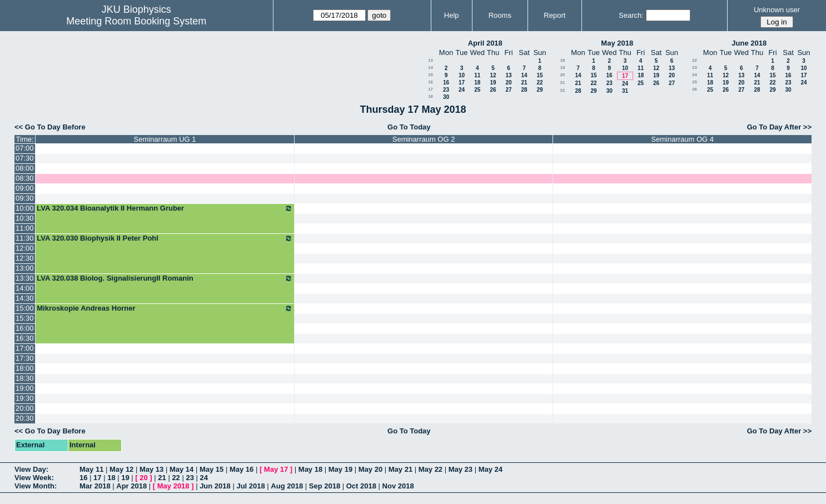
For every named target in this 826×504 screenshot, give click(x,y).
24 (462, 90)
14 (431, 68)
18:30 (25, 378)
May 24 (491, 469)
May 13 (151, 469)
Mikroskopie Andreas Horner (165, 308)
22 (539, 83)
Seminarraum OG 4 (682, 139)
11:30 (25, 238)
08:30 (25, 178)
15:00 (25, 308)
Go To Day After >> (779, 127)
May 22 (431, 469)
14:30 (25, 298)
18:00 (25, 368)
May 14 (181, 469)
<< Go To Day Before (50, 127)
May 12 (121, 469)
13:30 (25, 278)
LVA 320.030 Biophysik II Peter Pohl (165, 238)
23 (446, 90)
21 (524, 83)
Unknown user (777, 10)
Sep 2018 (325, 486)
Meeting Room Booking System (136, 21)
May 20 (370, 469)
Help (452, 15)
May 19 (340, 469)
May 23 (461, 469)
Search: (631, 15)
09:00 (25, 188)
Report (554, 15)
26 (493, 90)
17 (462, 83)
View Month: (36, 486)
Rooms (500, 15)
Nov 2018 (398, 486)
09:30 (25, 198)
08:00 (25, 168)
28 (524, 90)
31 (625, 91)
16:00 (25, 328)
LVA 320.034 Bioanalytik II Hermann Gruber (165, 208)
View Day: (31, 469)
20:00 (25, 408)
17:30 (25, 358)
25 (477, 90)
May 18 (310, 469)
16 (431, 82)
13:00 (25, 268)
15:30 (25, 318)
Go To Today (409, 127)
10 (462, 75)
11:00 (25, 228)
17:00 (25, 348)
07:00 (25, 148)
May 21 (400, 469)
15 (431, 75)
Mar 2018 (95, 486)
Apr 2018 (131, 486)
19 (493, 83)
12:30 (25, 258)
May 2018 (617, 43)
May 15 (212, 469)
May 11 (91, 469)
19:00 (25, 388)
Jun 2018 (215, 486)
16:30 (25, 338)
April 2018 (485, 43)
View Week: (34, 478)
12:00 (25, 248)
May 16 (242, 469)
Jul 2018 (250, 486)
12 (493, 75)
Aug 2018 (287, 486)
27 (508, 90)
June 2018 (749, 43)
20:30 (25, 418)
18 (477, 83)
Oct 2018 (361, 486)
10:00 (25, 208)
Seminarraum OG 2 (424, 139)
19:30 (25, 398)
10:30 (25, 218)
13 (431, 60)
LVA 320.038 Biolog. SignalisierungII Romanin (165, 278)
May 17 (276, 469)
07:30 (25, 158)
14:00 (25, 288)
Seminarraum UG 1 (165, 139)
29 (539, 90)
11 (477, 75)
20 (508, 83)
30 (446, 97)
